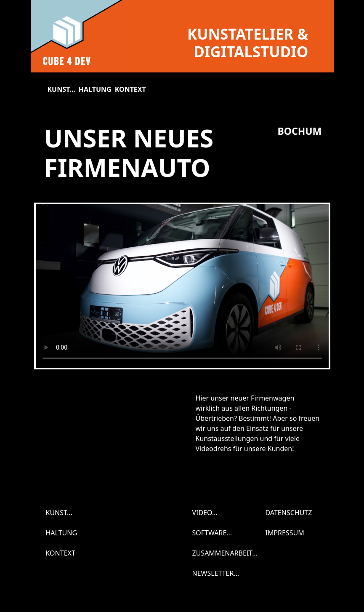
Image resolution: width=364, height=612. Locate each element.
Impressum (285, 533)
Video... (205, 513)
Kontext (130, 89)
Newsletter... (216, 573)
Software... (212, 533)
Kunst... (61, 89)
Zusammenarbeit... (225, 553)
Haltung (95, 89)
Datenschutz (289, 513)
